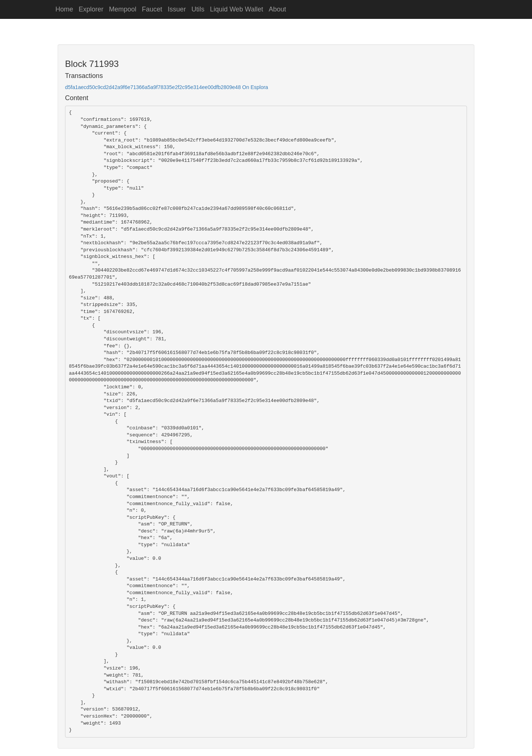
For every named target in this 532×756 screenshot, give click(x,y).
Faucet (152, 9)
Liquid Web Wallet (236, 9)
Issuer (177, 9)
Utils (198, 9)
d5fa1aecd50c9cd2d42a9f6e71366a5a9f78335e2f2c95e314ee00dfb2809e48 (153, 87)
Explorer (91, 9)
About (277, 9)
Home (64, 9)
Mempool (123, 9)
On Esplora (255, 87)
